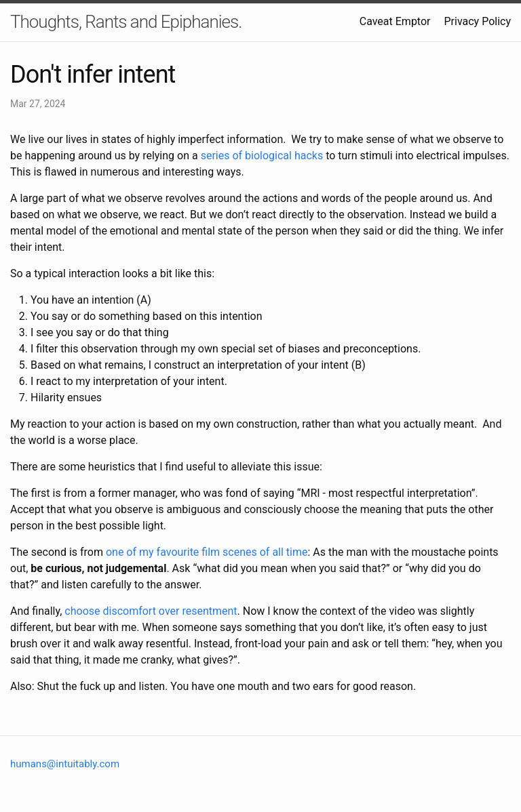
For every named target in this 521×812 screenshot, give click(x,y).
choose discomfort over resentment (151, 611)
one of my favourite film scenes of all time (207, 552)
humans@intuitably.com (65, 764)
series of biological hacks (262, 156)
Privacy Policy (478, 21)
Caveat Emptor (395, 21)
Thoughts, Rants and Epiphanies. (126, 22)
